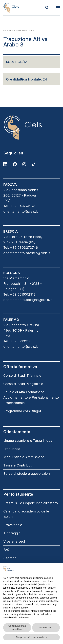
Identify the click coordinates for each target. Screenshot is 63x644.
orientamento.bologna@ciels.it (28, 300)
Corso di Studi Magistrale (23, 384)
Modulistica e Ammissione (24, 457)
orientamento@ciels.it (21, 212)
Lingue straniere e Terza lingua (28, 441)
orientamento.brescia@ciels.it (27, 253)
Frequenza (12, 449)
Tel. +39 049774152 (19, 206)
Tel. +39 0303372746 (21, 248)
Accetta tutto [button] (46, 627)
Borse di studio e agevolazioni (27, 474)
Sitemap (10, 558)
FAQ (6, 550)
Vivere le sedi (14, 541)
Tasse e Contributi (18, 465)
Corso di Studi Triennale (22, 376)
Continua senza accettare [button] (17, 627)
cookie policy (50, 591)
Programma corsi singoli (22, 411)
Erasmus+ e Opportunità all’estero (31, 503)
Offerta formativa (18, 30)
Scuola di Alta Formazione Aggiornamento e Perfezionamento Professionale (31, 397)
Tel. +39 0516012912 (19, 294)
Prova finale (13, 525)
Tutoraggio (12, 533)
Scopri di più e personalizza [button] (31, 637)
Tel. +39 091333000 (19, 341)
